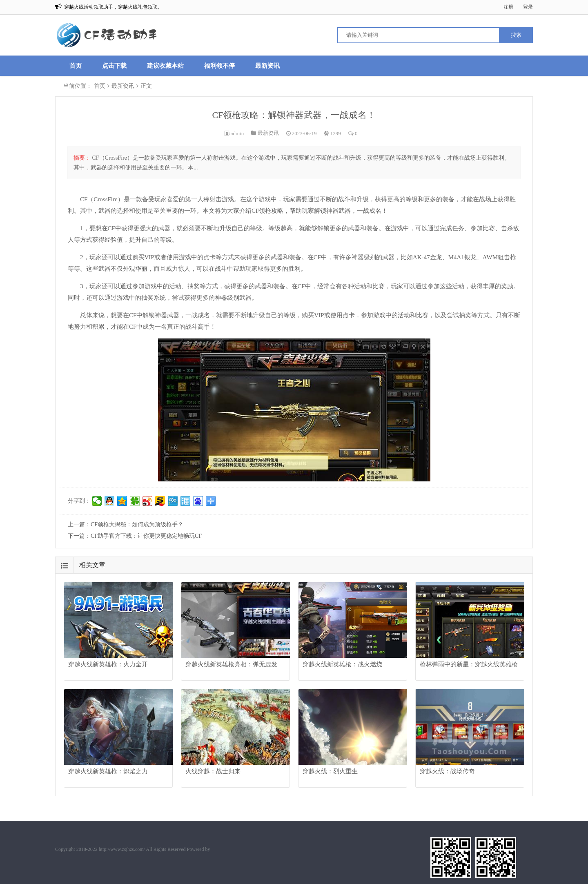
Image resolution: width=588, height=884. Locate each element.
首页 (76, 66)
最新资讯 (267, 66)
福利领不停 (219, 66)
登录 (528, 7)
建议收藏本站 (165, 66)
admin (237, 133)
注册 (508, 7)
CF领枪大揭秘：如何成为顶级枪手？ (137, 524)
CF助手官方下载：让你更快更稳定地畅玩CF (146, 536)
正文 (146, 86)
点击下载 (114, 66)
